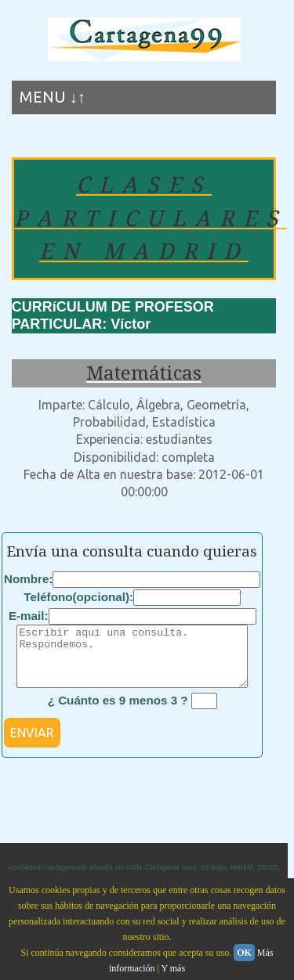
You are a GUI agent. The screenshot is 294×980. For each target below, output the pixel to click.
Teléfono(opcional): (78, 597)
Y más (174, 968)
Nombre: (28, 579)
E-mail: (29, 616)
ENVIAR (32, 744)
